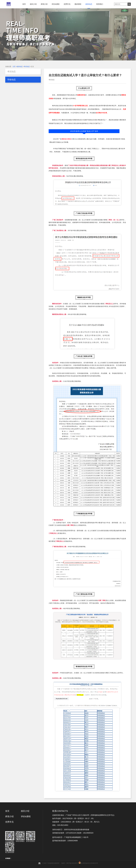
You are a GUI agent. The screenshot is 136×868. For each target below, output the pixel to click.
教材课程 (78, 4)
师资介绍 (44, 4)
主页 (14, 67)
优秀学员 (67, 4)
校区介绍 (33, 4)
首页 (24, 4)
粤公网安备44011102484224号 (89, 863)
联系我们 (100, 4)
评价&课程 (56, 4)
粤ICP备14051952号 (72, 863)
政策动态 (89, 4)
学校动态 (12, 80)
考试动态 (27, 67)
